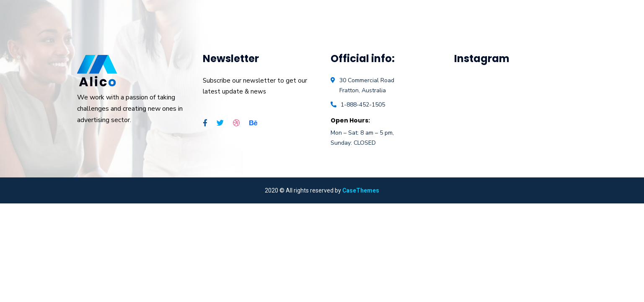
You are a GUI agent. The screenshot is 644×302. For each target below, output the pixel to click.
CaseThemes (361, 190)
